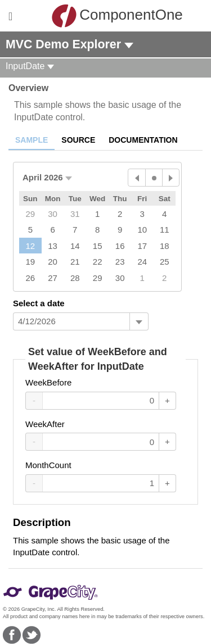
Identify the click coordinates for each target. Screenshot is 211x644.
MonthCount (48, 465)
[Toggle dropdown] (139, 321)
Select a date (39, 303)
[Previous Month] (137, 178)
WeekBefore (48, 382)
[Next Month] (170, 178)
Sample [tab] (32, 140)
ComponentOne (108, 16)
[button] (47, 177)
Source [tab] (78, 140)
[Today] (154, 178)
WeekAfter (45, 424)
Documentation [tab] (143, 140)
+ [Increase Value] (167, 400)
